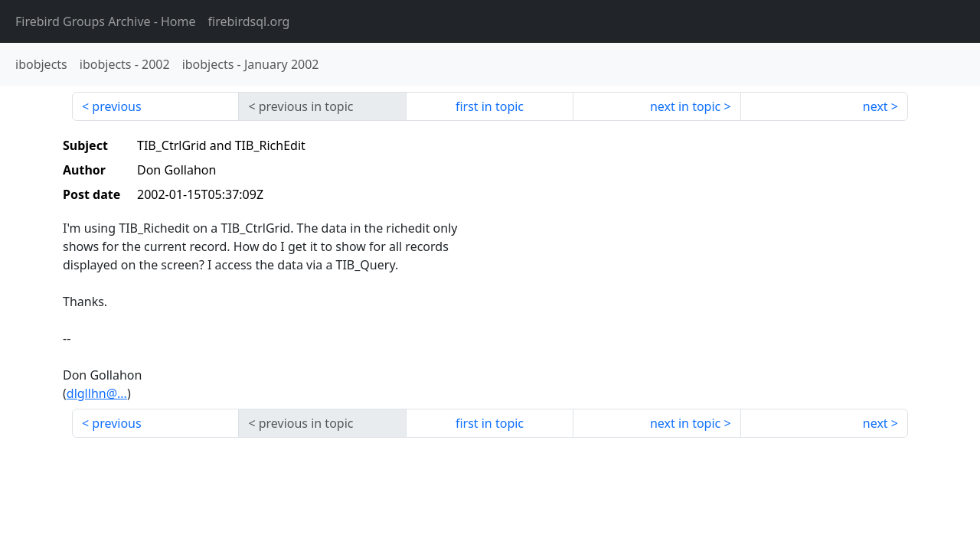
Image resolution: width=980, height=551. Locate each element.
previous (116, 106)
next (875, 106)
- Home (106, 21)
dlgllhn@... (97, 393)
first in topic (490, 106)
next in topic (685, 106)
